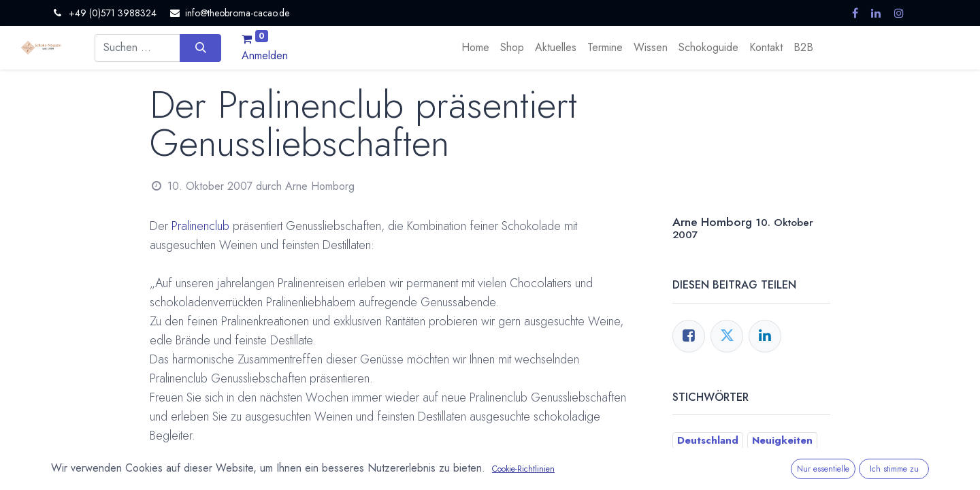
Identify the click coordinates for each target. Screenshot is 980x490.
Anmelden (265, 55)
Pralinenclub (200, 226)
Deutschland (708, 440)
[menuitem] (475, 48)
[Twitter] (727, 336)
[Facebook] (689, 336)
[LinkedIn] (765, 336)
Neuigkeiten (782, 440)
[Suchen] (200, 48)
